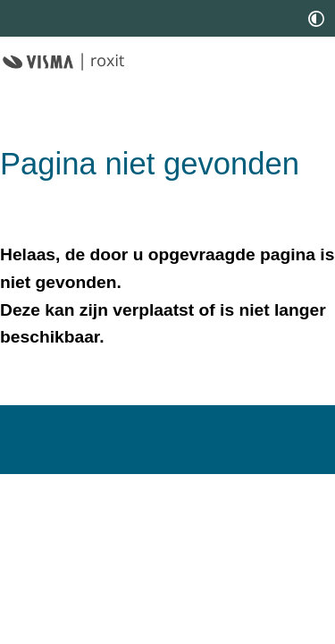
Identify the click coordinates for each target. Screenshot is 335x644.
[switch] (316, 18)
